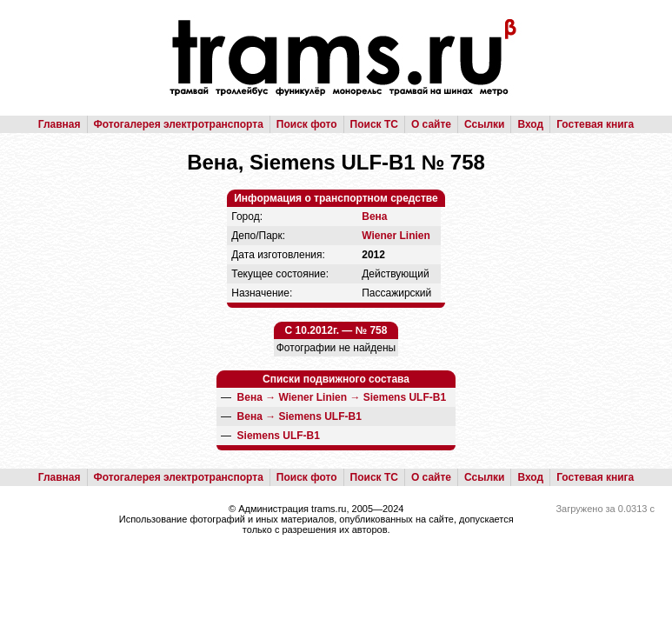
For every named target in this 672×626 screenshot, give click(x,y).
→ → (342, 397)
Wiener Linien (396, 236)
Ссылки (484, 124)
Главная (60, 124)
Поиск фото (307, 124)
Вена (374, 216)
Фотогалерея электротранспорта (179, 124)
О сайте (431, 124)
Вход (530, 124)
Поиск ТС (374, 124)
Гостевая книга (595, 124)
